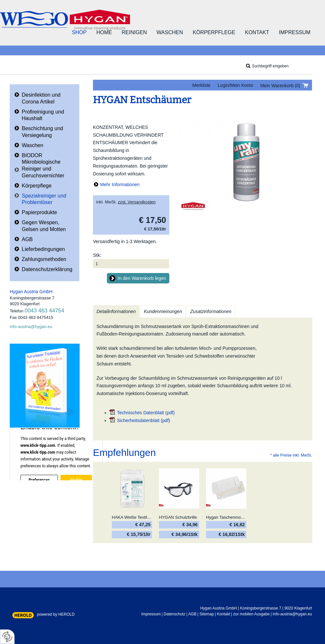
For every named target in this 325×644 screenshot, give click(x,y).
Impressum (295, 32)
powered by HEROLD (56, 614)
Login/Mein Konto (235, 85)
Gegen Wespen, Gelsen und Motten (44, 226)
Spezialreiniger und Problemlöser (44, 199)
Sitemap (207, 614)
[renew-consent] (7, 637)
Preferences (39, 480)
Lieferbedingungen (43, 249)
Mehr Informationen (120, 185)
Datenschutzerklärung (47, 269)
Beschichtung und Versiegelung (42, 132)
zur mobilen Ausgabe (252, 614)
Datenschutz (175, 614)
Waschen (170, 32)
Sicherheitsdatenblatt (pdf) (143, 420)
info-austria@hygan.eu (31, 327)
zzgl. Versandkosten (136, 202)
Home (104, 32)
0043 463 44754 (45, 311)
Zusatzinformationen (211, 311)
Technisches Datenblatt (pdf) (146, 413)
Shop (79, 32)
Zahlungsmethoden (44, 259)
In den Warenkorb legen (142, 278)
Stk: (97, 255)
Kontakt (257, 32)
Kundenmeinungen (163, 311)
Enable (76, 480)
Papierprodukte (39, 212)
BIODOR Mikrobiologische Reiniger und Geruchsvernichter (43, 165)
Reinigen (134, 32)
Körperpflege (214, 32)
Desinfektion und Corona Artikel (41, 98)
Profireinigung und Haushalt (43, 115)
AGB (27, 239)
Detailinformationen (116, 311)
